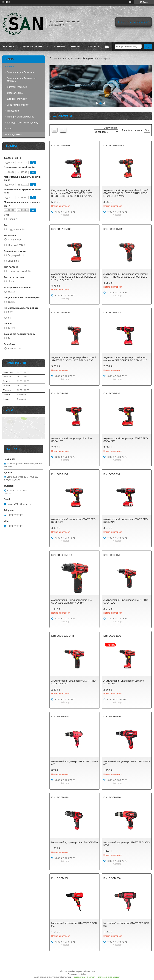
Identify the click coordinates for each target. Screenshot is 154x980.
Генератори (13, 111)
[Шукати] (148, 46)
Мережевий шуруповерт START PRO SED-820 (74, 763)
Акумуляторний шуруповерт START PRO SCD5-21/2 (126, 520)
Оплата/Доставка (13, 134)
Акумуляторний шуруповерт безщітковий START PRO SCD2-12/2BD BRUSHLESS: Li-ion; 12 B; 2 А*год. (126, 193)
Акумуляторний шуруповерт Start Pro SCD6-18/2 (124, 682)
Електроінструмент (85, 58)
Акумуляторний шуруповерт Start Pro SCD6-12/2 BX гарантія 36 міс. (71, 601)
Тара (10, 129)
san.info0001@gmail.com (19, 504)
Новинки (59, 46)
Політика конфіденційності (108, 977)
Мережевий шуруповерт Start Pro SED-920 (74, 842)
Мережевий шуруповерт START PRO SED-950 (74, 924)
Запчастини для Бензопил (20, 72)
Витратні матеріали (17, 87)
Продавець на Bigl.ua (77, 974)
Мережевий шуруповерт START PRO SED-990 (127, 924)
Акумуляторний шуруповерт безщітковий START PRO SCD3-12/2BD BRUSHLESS (126, 275)
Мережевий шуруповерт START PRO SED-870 (127, 763)
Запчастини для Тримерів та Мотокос (22, 80)
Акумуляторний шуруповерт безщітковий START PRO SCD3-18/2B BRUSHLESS (74, 359)
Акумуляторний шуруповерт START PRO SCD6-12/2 (126, 601)
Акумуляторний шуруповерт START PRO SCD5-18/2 (73, 520)
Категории (9, 66)
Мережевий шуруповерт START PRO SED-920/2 (127, 844)
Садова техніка (15, 93)
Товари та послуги (32, 46)
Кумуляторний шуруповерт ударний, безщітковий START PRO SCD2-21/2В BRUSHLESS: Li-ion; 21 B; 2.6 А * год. (72, 193)
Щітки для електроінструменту (23, 123)
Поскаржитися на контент (84, 977)
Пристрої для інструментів (21, 117)
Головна (9, 46)
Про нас (76, 46)
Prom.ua (92, 971)
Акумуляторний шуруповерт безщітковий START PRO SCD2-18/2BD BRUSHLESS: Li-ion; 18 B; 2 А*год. (74, 277)
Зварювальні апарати (18, 105)
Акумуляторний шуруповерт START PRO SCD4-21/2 (126, 440)
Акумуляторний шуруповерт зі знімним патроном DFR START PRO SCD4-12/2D (125, 359)
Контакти (93, 46)
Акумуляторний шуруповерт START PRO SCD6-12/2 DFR (73, 682)
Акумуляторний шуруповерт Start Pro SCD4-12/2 (71, 440)
